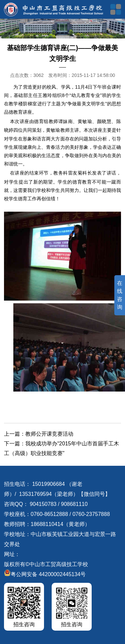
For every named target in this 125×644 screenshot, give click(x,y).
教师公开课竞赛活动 (49, 434)
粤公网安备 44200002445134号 (45, 574)
